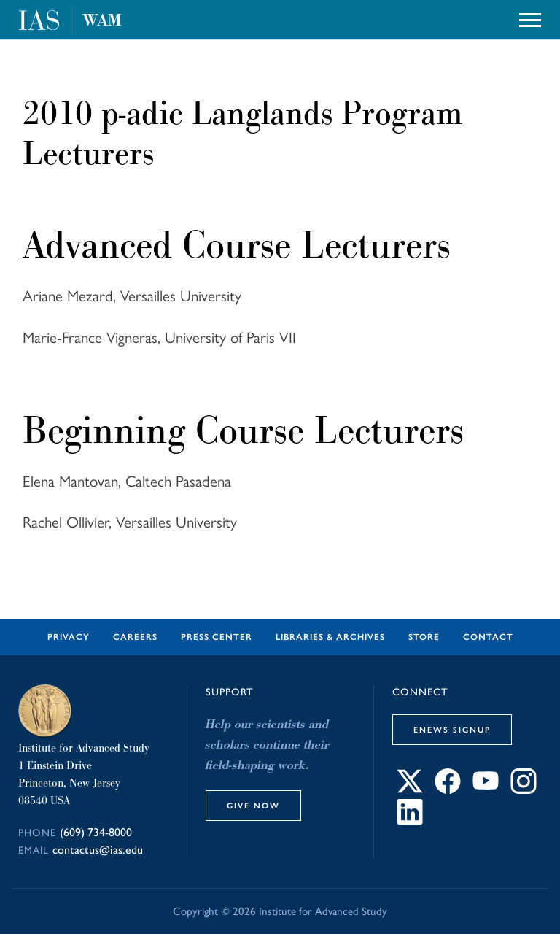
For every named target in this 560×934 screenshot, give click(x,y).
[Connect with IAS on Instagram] (524, 790)
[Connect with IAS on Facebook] (448, 790)
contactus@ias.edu (98, 850)
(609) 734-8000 (96, 832)
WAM (102, 20)
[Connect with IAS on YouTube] (486, 790)
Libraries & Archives (330, 637)
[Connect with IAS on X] (410, 790)
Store (424, 637)
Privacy (69, 637)
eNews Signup (452, 730)
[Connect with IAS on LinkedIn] (410, 821)
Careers (135, 637)
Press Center (217, 637)
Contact (488, 637)
